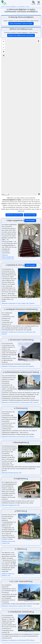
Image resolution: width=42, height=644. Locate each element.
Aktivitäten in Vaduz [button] (30, 215)
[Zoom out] (4, 44)
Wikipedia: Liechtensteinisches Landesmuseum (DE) (17, 402)
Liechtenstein (21, 7)
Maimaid (26, 601)
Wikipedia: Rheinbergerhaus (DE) (12, 473)
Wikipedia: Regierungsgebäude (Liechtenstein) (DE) (8, 257)
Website (32, 303)
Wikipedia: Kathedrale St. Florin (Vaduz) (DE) (15, 303)
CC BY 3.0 (31, 463)
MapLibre (36, 194)
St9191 (26, 428)
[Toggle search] (33, 3)
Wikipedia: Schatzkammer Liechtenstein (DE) (15, 640)
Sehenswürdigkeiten (11, 7)
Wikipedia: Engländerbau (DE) (11, 505)
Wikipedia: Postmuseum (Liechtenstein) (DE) (15, 437)
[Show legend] (38, 41)
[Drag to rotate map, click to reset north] (4, 48)
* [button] (30, 221)
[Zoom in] (4, 41)
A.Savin (28, 298)
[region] (21, 117)
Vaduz (28, 7)
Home (3, 7)
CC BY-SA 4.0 (33, 257)
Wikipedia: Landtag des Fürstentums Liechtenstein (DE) (19, 332)
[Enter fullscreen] (4, 55)
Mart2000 (26, 361)
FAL (31, 298)
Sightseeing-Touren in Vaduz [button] (14, 215)
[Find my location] (4, 52)
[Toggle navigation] (39, 3)
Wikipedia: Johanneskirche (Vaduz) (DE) (14, 606)
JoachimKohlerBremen (26, 499)
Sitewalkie (26, 574)
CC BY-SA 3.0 (37, 390)
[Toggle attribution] (39, 194)
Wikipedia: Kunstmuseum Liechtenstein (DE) (15, 366)
